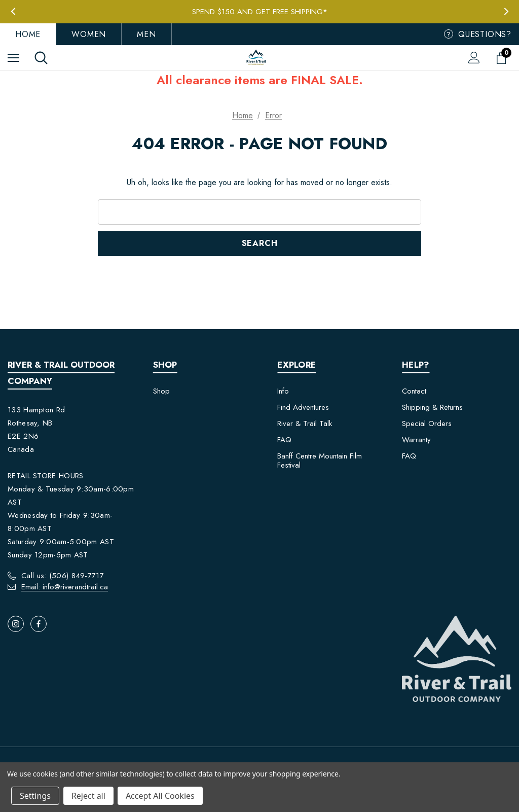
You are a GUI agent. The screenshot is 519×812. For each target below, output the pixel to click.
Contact (414, 391)
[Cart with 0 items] (503, 58)
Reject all (88, 796)
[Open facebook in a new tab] (39, 624)
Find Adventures (303, 407)
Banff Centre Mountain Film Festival (320, 461)
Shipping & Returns (432, 407)
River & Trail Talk (305, 423)
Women (89, 34)
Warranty (416, 440)
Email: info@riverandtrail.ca (65, 587)
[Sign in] (474, 58)
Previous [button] (13, 11)
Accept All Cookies (160, 796)
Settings (35, 796)
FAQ (284, 440)
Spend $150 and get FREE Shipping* (260, 12)
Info (283, 391)
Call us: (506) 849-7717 (63, 576)
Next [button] (506, 11)
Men (146, 34)
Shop (161, 391)
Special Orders (427, 423)
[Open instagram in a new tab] (16, 624)
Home (28, 34)
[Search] (41, 58)
